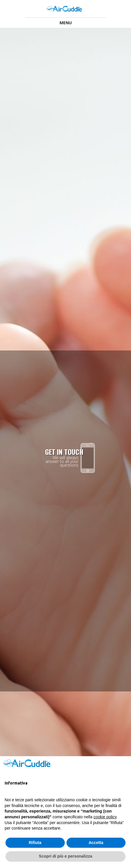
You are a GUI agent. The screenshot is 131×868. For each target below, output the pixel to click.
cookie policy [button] (105, 817)
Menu (66, 23)
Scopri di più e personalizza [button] (65, 856)
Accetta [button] (96, 843)
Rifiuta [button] (35, 843)
